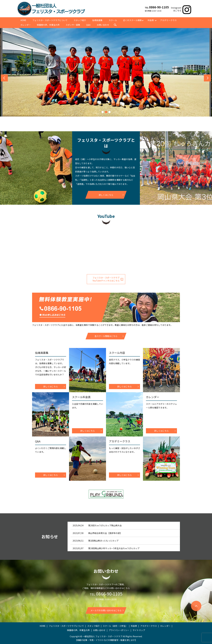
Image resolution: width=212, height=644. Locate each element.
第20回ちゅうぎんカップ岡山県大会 (105, 525)
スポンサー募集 (73, 25)
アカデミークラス (169, 20)
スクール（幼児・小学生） (115, 626)
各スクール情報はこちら (106, 336)
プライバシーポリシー (119, 630)
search (116, 25)
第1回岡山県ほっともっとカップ (103, 541)
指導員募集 (98, 20)
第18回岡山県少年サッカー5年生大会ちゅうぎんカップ (114, 548)
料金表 (152, 20)
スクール (113, 20)
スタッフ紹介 (80, 20)
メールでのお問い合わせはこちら (106, 610)
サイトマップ (139, 630)
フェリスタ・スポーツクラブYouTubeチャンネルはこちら (106, 279)
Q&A (89, 25)
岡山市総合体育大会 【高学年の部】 (105, 533)
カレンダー (26, 25)
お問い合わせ (103, 25)
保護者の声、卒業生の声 (48, 25)
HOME (23, 20)
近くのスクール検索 (133, 20)
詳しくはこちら (106, 195)
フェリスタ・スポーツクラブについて (50, 20)
